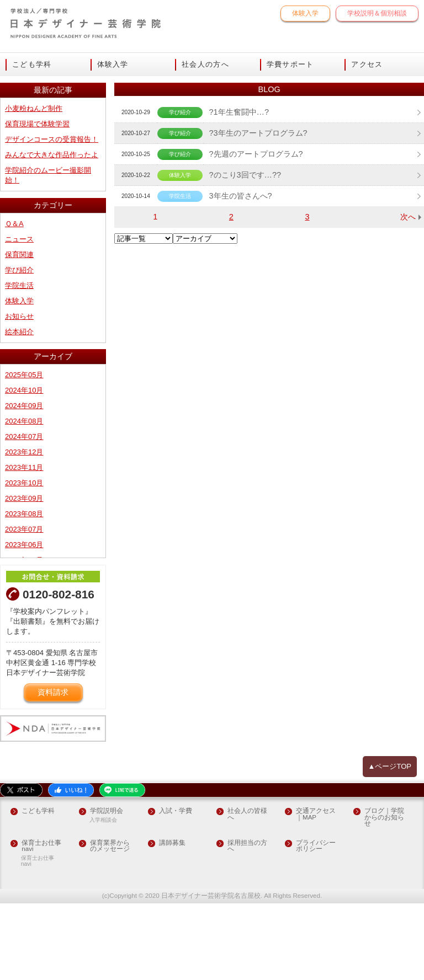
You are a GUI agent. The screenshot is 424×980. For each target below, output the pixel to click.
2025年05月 (24, 455)
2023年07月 (24, 604)
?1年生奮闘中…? (239, 201)
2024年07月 (24, 515)
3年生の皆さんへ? (240, 285)
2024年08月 (24, 500)
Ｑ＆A (14, 309)
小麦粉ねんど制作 (34, 197)
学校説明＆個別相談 (377, 13)
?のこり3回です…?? (245, 264)
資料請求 (53, 770)
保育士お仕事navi (41, 923)
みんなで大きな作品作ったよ (52, 241)
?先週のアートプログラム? (256, 243)
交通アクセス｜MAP (316, 891)
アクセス (367, 65)
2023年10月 (24, 559)
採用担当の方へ (247, 923)
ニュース (19, 323)
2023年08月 (24, 589)
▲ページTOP (390, 843)
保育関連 (19, 338)
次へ (408, 306)
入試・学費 (176, 888)
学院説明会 (107, 888)
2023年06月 (24, 619)
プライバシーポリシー (316, 923)
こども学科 (32, 65)
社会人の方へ (205, 65)
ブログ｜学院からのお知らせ (384, 895)
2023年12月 (24, 530)
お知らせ (19, 398)
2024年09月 (24, 485)
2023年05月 (24, 634)
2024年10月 (24, 470)
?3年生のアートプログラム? (258, 222)
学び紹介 (19, 353)
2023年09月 (24, 574)
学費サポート (290, 65)
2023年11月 (24, 545)
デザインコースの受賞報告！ (52, 226)
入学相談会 (103, 897)
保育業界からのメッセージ (110, 923)
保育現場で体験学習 (37, 211)
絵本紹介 (19, 413)
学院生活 (19, 368)
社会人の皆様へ (247, 891)
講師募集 (172, 920)
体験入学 (305, 13)
